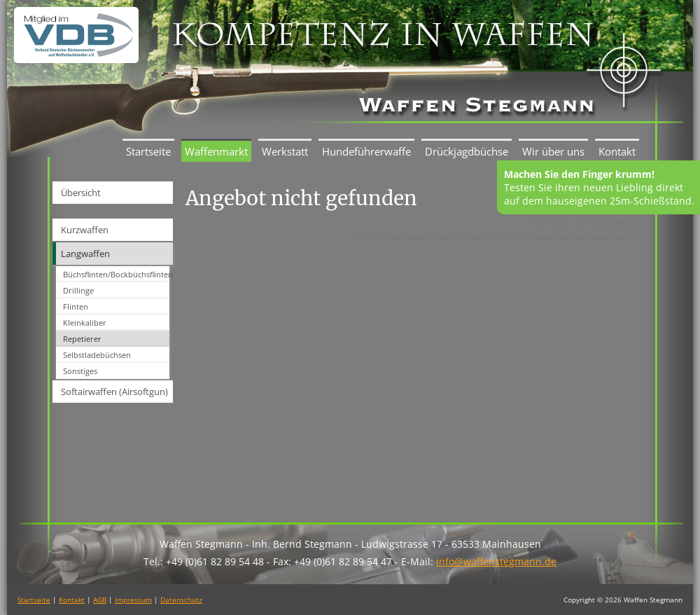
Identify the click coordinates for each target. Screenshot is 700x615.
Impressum (133, 600)
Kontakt (617, 151)
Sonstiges (80, 371)
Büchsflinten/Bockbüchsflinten (116, 274)
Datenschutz (181, 600)
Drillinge (78, 290)
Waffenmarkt (216, 151)
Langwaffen (85, 254)
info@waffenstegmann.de (496, 561)
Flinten (76, 306)
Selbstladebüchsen (97, 355)
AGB (100, 600)
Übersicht (81, 193)
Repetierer (82, 339)
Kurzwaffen (85, 230)
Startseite (148, 151)
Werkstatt (285, 151)
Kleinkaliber (85, 323)
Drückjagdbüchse (467, 151)
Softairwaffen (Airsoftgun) (114, 392)
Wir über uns (553, 151)
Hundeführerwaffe (366, 151)
